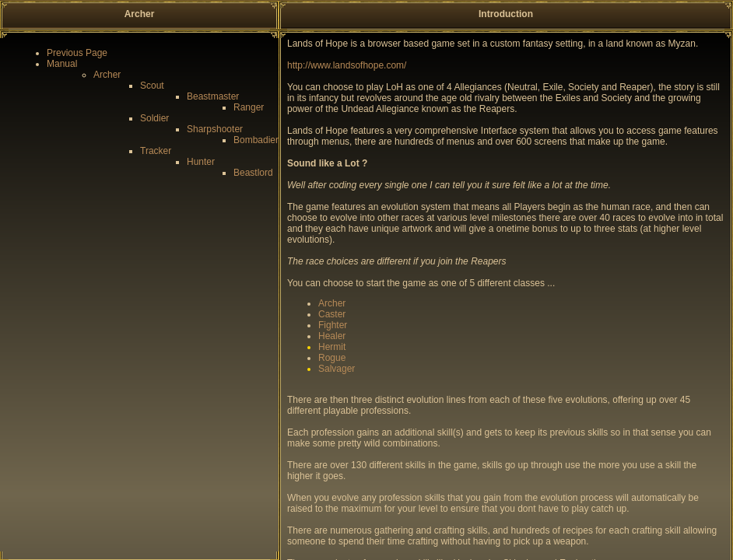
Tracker (156, 151)
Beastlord (253, 173)
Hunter (201, 162)
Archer (107, 75)
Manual (62, 64)
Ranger (249, 107)
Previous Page (77, 53)
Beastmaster (213, 96)
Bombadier (256, 140)
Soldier (154, 118)
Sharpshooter (215, 129)
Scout (152, 86)
